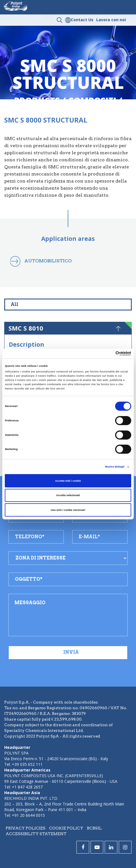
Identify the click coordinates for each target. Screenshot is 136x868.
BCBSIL (94, 828)
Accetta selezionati (68, 495)
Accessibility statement (36, 834)
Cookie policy (66, 828)
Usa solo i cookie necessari (68, 510)
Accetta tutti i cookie (68, 481)
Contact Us (82, 20)
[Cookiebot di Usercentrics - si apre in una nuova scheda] (107, 353)
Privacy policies (26, 828)
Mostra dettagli (115, 467)
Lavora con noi (111, 20)
